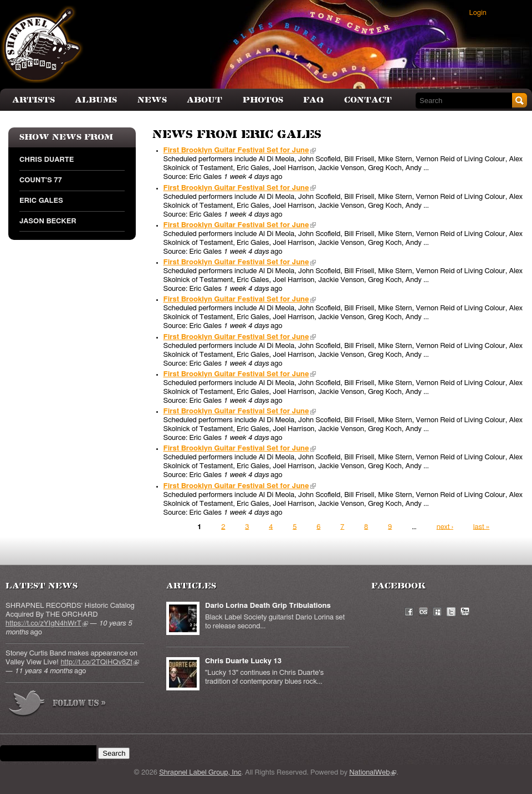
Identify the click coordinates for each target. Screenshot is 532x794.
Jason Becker (48, 221)
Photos (263, 100)
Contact (368, 100)
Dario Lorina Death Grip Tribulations (268, 606)
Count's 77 (41, 180)
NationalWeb (373, 773)
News (152, 100)
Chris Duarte (47, 160)
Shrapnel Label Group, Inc (200, 773)
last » (482, 527)
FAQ (313, 100)
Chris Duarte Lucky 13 (243, 661)
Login (478, 13)
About (204, 100)
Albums (96, 100)
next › (445, 527)
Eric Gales (41, 201)
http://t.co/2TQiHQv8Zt (99, 662)
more (58, 705)
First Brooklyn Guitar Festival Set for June (240, 150)
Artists (34, 100)
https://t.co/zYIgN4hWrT (47, 624)
